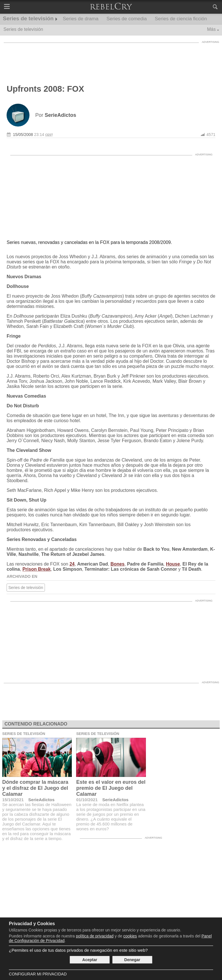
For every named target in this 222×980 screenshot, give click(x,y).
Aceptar (90, 960)
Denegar (132, 960)
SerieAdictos (41, 800)
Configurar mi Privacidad (38, 974)
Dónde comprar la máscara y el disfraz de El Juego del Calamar (35, 788)
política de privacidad (95, 936)
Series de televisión (28, 18)
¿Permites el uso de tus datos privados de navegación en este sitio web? (78, 950)
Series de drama (81, 19)
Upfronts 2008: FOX (45, 89)
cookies (130, 936)
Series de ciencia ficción (181, 19)
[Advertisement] (111, 59)
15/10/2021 (13, 800)
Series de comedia (127, 19)
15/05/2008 (23, 135)
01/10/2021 (87, 800)
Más (211, 29)
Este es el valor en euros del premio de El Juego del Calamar (111, 788)
